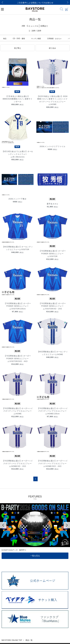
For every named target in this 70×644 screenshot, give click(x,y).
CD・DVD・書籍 (19, 39)
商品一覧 (29, 640)
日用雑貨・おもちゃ (54, 39)
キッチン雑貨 (36, 39)
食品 (5, 39)
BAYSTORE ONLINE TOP (12, 640)
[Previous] (2, 2)
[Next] (68, 2)
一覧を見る (35, 556)
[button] (18, 48)
